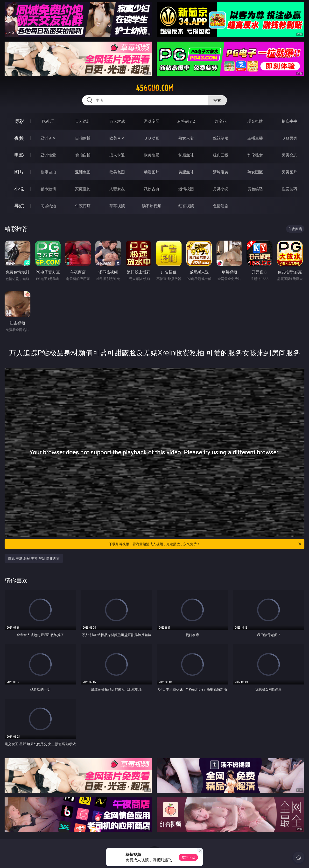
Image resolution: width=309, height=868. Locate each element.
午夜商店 (83, 206)
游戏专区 (152, 121)
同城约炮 (48, 206)
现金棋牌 (255, 121)
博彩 (19, 121)
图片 (19, 172)
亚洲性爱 (48, 155)
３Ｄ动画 (152, 138)
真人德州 (83, 121)
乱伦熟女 (255, 155)
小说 (19, 189)
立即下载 (188, 857)
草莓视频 (117, 206)
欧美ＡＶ (117, 138)
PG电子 (48, 121)
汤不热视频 (152, 206)
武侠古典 (152, 189)
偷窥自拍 (48, 172)
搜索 (217, 100)
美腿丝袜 (186, 172)
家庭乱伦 (83, 189)
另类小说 (221, 189)
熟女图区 (255, 172)
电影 (19, 155)
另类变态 (289, 155)
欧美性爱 (152, 155)
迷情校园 (186, 189)
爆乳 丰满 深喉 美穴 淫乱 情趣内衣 (34, 558)
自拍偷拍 (83, 138)
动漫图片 (152, 172)
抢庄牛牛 (289, 121)
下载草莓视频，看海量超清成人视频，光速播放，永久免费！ (205, 544)
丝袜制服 (221, 138)
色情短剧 (221, 206)
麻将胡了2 (186, 121)
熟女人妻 (186, 138)
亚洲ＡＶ (48, 138)
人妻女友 (117, 189)
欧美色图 (117, 172)
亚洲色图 (83, 172)
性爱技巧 (289, 189)
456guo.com (154, 88)
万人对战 (117, 121)
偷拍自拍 (83, 155)
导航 (19, 206)
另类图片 (289, 172)
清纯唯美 (221, 172)
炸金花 (221, 121)
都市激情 (48, 189)
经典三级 (221, 155)
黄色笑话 (255, 189)
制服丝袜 (186, 155)
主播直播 (255, 138)
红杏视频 (186, 206)
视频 (19, 138)
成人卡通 (117, 155)
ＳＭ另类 (289, 138)
